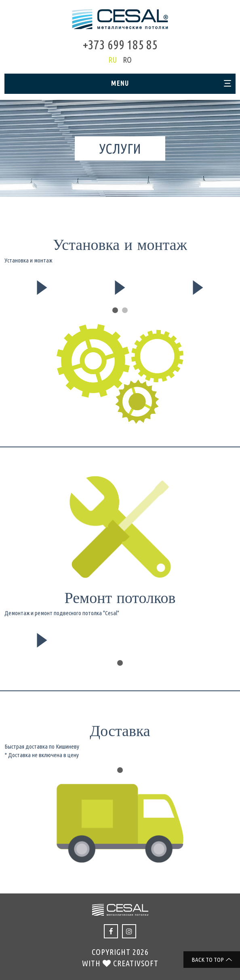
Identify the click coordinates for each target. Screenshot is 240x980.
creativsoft (136, 963)
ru (113, 60)
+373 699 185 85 (120, 44)
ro (127, 60)
